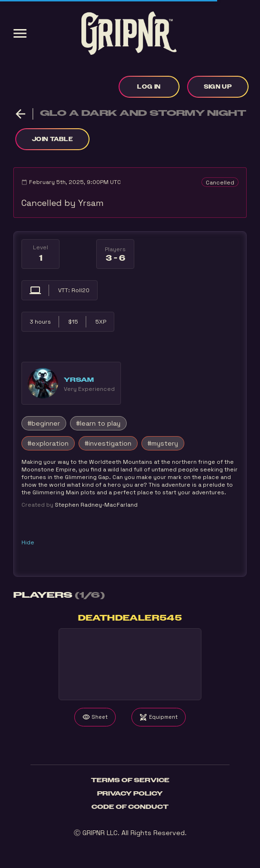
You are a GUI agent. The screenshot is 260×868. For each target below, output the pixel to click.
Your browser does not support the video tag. (130, 664)
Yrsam (79, 380)
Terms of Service (130, 780)
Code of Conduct (130, 807)
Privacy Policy (130, 794)
